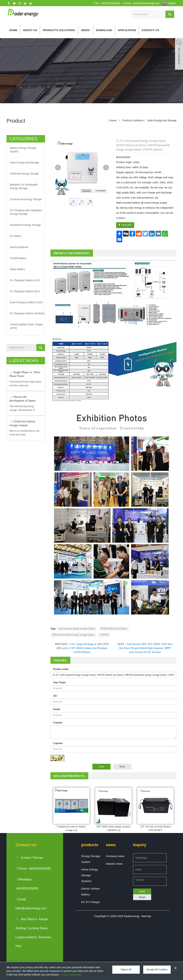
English (169, 3)
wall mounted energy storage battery (77, 629)
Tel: (55, 696)
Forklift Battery (18, 258)
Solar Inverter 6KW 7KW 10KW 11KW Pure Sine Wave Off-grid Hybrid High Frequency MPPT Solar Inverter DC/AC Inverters (146, 648)
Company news (115, 856)
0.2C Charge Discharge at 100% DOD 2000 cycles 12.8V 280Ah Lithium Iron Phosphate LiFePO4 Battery (83, 648)
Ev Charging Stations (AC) (25, 280)
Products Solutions (59, 30)
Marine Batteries (19, 247)
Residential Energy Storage (25, 225)
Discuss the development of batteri (23, 399)
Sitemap (146, 916)
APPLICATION (127, 30)
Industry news (114, 864)
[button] (75, 30)
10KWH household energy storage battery (73, 635)
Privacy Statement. (71, 975)
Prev (58, 168)
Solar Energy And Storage (161, 120)
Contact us (150, 30)
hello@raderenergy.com (146, 3)
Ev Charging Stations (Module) (27, 313)
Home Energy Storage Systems (90, 875)
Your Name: (60, 682)
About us (30, 30)
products (90, 845)
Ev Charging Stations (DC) (25, 291)
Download (104, 30)
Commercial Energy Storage (26, 199)
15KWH (104, 635)
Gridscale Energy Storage (24, 174)
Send (101, 767)
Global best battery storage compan (22, 423)
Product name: (61, 669)
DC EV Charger (91, 902)
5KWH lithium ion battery (114, 629)
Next (106, 168)
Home (13, 30)
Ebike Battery (17, 269)
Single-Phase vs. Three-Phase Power (25, 374)
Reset (122, 767)
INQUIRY (125, 225)
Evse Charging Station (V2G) (26, 302)
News (86, 30)
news (111, 845)
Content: (58, 723)
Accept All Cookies (154, 970)
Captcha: (58, 743)
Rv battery (16, 236)
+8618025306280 (110, 3)
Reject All (125, 970)
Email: (57, 709)
